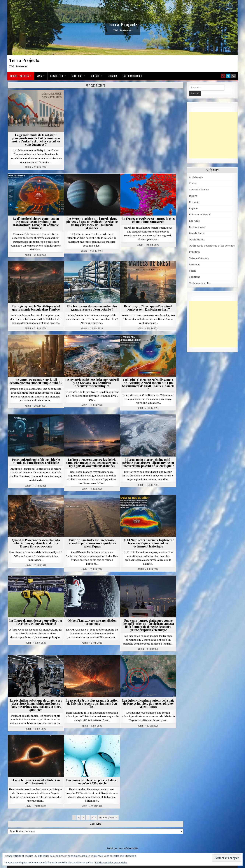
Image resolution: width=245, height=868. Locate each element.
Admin (28, 167)
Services (194, 265)
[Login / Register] (228, 76)
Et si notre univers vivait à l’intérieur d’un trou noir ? (36, 782)
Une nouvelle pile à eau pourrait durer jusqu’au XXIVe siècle (92, 782)
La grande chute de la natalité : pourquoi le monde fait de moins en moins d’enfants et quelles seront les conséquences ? (36, 140)
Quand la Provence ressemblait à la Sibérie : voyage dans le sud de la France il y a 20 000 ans (36, 543)
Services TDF (57, 76)
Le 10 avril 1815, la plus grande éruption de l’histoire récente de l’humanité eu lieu (92, 703)
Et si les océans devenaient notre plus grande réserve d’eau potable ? (92, 308)
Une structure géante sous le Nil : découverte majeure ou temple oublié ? (36, 381)
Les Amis (194, 221)
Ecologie (194, 202)
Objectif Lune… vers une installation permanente (92, 622)
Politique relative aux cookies (111, 863)
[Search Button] (233, 76)
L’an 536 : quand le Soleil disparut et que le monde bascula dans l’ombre (36, 308)
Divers (193, 196)
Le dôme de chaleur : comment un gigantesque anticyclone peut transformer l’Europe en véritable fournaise (36, 223)
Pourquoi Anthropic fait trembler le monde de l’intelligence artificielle (36, 461)
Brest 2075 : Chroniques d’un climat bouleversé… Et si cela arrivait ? (148, 308)
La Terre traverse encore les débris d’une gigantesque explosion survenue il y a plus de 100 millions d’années (92, 463)
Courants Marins (199, 190)
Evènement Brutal (200, 215)
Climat (193, 183)
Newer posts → (108, 818)
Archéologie (196, 177)
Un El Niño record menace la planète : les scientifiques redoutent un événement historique (148, 543)
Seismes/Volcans (199, 258)
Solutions (77, 76)
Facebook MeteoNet (132, 76)
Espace (193, 208)
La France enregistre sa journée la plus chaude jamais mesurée (148, 220)
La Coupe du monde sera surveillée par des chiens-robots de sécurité (36, 622)
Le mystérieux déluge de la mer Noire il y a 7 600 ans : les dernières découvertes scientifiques (92, 383)
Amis (40, 76)
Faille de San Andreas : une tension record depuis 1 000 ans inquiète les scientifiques (92, 543)
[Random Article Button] (223, 76)
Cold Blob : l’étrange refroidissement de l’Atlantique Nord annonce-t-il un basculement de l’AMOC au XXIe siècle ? (148, 384)
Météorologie (197, 227)
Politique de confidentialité (122, 848)
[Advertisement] (217, 135)
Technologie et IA (199, 283)
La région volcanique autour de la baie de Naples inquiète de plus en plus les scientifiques (148, 703)
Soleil (192, 271)
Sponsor (112, 76)
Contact (95, 76)
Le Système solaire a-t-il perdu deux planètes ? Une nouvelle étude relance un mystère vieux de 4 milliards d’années (92, 223)
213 (94, 818)
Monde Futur (197, 233)
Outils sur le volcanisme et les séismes (212, 246)
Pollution (194, 252)
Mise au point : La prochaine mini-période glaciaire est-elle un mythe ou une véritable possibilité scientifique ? (148, 463)
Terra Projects (123, 24)
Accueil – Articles (19, 76)
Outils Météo (197, 240)
